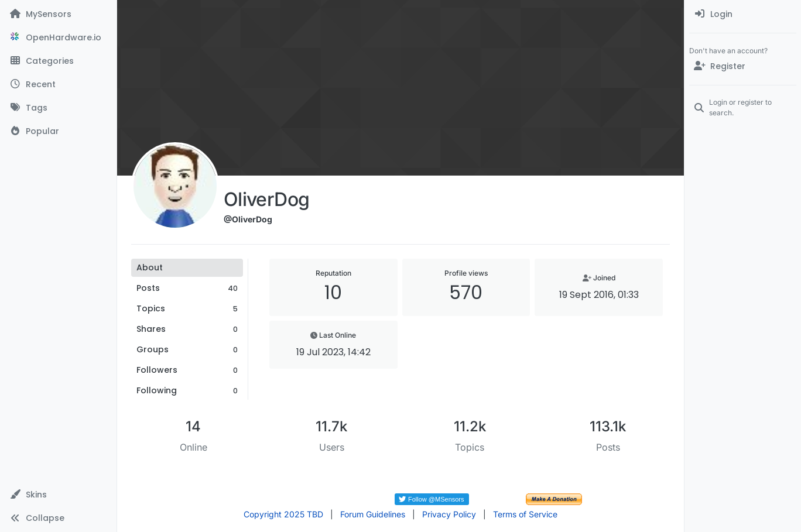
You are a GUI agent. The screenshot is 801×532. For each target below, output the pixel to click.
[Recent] (58, 84)
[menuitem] (743, 14)
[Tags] (58, 108)
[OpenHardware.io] (58, 37)
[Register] (743, 66)
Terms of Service (525, 514)
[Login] (743, 14)
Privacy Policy (449, 514)
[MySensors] (58, 14)
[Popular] (58, 131)
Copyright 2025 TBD (283, 514)
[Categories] (58, 61)
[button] (58, 495)
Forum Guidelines (373, 514)
